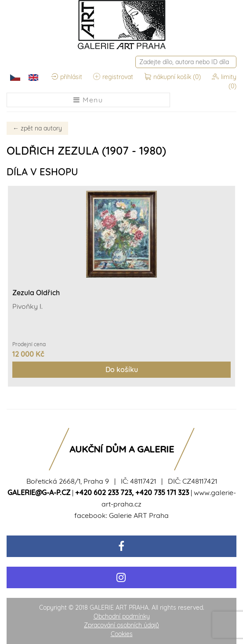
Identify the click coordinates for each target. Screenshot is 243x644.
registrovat (113, 77)
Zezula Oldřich (36, 293)
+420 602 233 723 (103, 492)
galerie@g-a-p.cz (39, 492)
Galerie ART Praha (139, 515)
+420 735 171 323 (162, 492)
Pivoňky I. (27, 306)
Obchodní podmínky (122, 616)
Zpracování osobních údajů (121, 625)
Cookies (122, 634)
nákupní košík (173, 77)
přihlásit (67, 77)
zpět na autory (37, 128)
